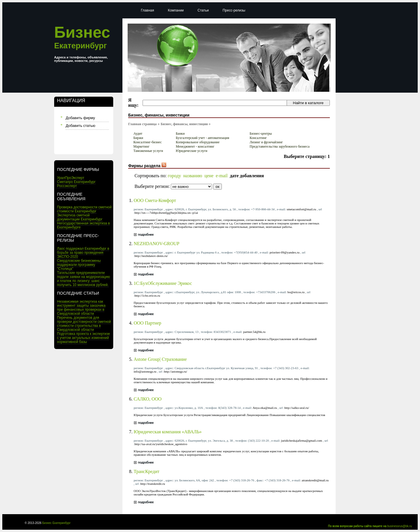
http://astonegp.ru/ (175, 371)
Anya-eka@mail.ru (265, 408)
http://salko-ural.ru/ (297, 408)
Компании (176, 10)
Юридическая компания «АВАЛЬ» (168, 432)
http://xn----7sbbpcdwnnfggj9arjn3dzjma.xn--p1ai (166, 213)
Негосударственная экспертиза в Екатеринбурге (83, 225)
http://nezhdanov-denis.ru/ (151, 256)
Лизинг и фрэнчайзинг (266, 142)
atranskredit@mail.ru (315, 480)
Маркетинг (141, 146)
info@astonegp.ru (145, 371)
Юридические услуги (192, 151)
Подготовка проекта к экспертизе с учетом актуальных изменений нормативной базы (84, 338)
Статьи (203, 10)
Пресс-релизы (234, 10)
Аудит (138, 134)
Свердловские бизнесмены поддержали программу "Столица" (79, 265)
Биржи (138, 138)
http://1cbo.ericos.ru (147, 295)
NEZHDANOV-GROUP (157, 244)
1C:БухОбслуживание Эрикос (163, 283)
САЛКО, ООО (148, 399)
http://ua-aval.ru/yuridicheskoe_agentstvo (161, 444)
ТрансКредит (146, 471)
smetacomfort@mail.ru (301, 209)
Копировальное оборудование (198, 142)
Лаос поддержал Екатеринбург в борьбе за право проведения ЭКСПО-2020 (83, 253)
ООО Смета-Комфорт (155, 200)
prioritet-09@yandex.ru (285, 252)
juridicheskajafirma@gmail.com (302, 441)
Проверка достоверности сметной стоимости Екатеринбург (84, 209)
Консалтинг (258, 138)
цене (209, 176)
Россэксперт (67, 186)
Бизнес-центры (261, 134)
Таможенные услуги (148, 151)
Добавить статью (81, 126)
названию (193, 176)
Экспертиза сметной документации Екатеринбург (80, 217)
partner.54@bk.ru (254, 332)
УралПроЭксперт (71, 178)
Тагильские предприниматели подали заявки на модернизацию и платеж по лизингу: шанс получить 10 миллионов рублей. (84, 279)
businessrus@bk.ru (400, 526)
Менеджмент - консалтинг (195, 146)
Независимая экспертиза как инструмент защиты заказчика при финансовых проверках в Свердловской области (81, 308)
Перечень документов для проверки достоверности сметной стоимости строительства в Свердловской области (84, 324)
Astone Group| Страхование (160, 359)
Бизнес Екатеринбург (57, 523)
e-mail (222, 176)
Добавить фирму (80, 118)
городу (174, 176)
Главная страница (142, 124)
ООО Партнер (147, 323)
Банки (180, 134)
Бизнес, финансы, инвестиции (184, 124)
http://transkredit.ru (153, 484)
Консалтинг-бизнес (147, 142)
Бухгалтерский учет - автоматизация (202, 138)
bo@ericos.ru (296, 292)
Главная (147, 10)
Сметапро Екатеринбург (76, 182)
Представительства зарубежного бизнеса (280, 146)
